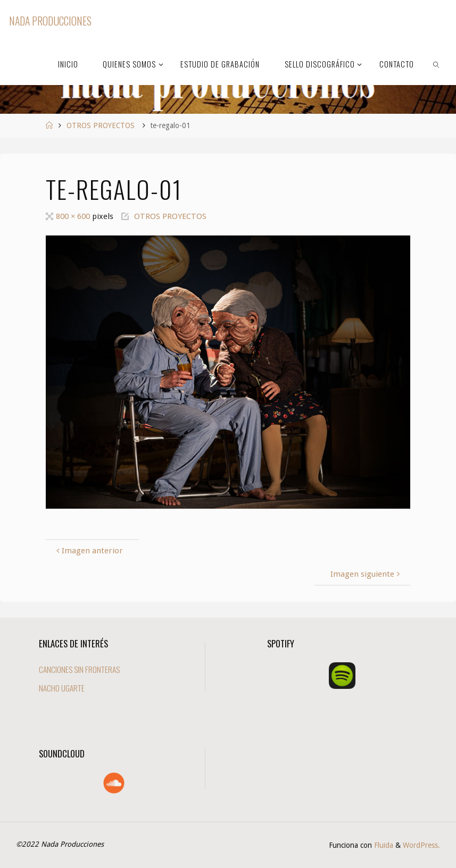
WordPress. (421, 845)
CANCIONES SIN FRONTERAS (79, 669)
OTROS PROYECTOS (101, 125)
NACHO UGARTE (62, 688)
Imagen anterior (88, 551)
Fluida (383, 845)
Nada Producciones (50, 21)
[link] (437, 64)
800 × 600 (74, 216)
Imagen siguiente (366, 574)
